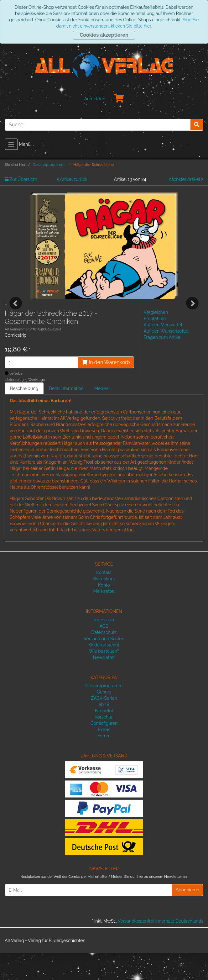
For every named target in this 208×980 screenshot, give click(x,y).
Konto (104, 612)
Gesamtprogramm (104, 713)
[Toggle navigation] (11, 144)
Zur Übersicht (21, 179)
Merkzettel (104, 618)
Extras (104, 756)
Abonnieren (187, 917)
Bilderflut (104, 738)
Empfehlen (155, 345)
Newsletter (104, 684)
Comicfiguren (104, 750)
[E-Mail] (88, 917)
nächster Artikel (186, 179)
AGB (104, 653)
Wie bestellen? (104, 678)
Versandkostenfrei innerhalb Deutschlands (161, 948)
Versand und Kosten (104, 666)
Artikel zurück (72, 179)
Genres (104, 719)
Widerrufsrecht (104, 672)
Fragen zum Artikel (163, 364)
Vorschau (104, 744)
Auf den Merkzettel (163, 352)
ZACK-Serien (104, 725)
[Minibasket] (119, 99)
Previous (16, 317)
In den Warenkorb (106, 389)
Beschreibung (24, 415)
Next (192, 317)
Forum (104, 763)
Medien (102, 415)
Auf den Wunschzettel (166, 358)
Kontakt (104, 599)
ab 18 (104, 731)
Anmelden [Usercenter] (95, 99)
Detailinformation (66, 415)
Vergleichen (156, 339)
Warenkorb (104, 606)
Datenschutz (104, 659)
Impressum (104, 647)
